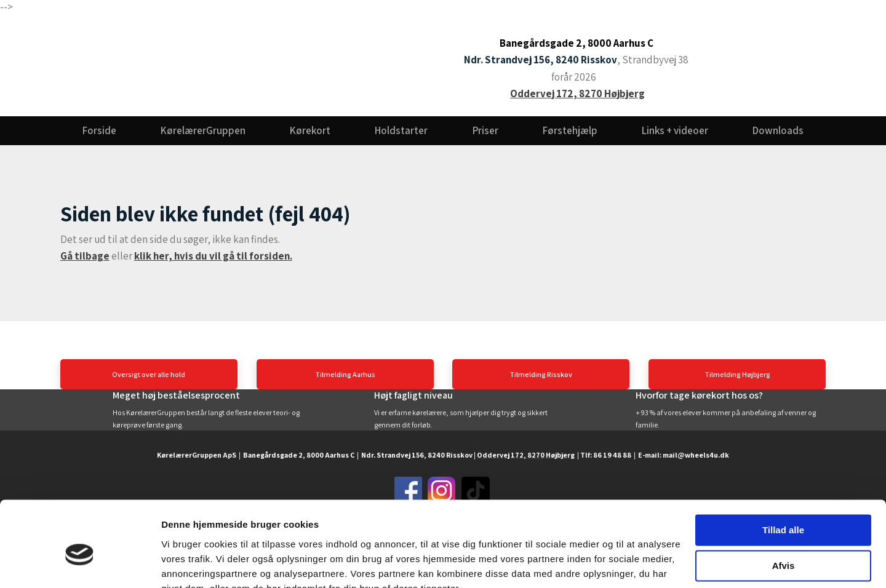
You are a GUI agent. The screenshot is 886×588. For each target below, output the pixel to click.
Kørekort (310, 130)
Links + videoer (675, 130)
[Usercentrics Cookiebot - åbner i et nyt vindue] (80, 564)
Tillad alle (783, 471)
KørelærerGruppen (203, 130)
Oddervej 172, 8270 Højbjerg (577, 93)
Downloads (778, 130)
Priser (485, 130)
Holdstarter (401, 130)
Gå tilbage (85, 256)
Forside (99, 130)
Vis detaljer (186, 564)
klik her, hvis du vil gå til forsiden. (213, 256)
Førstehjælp (570, 130)
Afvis (784, 507)
